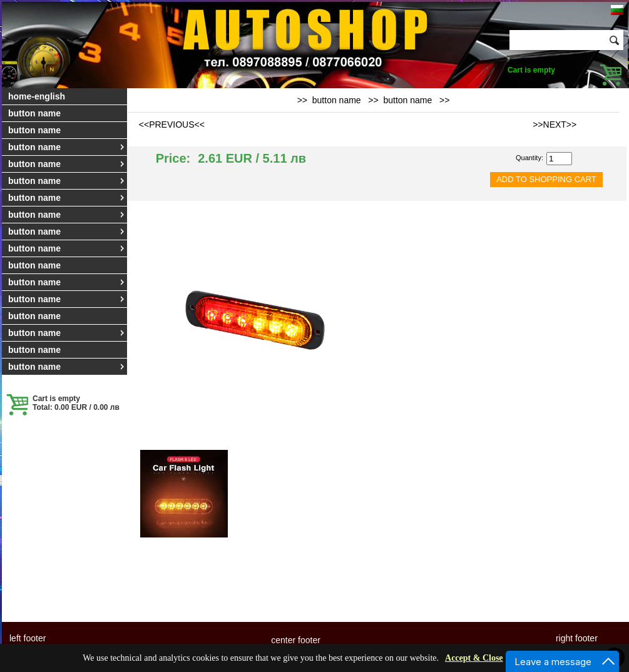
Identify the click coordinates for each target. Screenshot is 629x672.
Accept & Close (474, 658)
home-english (37, 96)
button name (34, 113)
